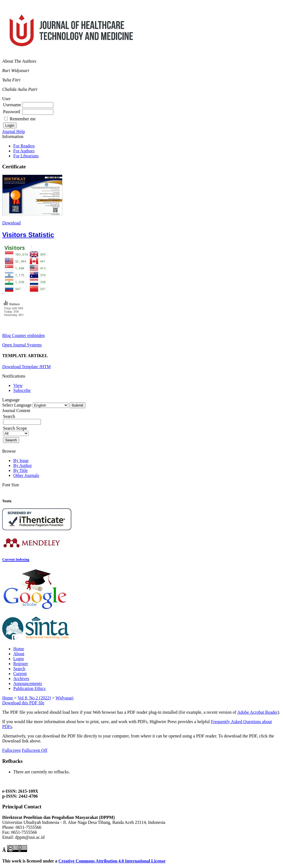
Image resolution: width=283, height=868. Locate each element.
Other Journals (26, 475)
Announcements (28, 683)
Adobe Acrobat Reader (257, 712)
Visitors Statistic (28, 235)
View (18, 385)
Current (20, 674)
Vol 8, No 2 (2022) (34, 698)
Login (19, 659)
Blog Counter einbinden (23, 335)
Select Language (17, 405)
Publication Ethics (29, 688)
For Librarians (26, 156)
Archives (21, 679)
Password (11, 112)
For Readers (24, 146)
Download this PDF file (23, 703)
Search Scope (16, 431)
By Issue (21, 460)
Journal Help (14, 132)
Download (11, 223)
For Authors (24, 151)
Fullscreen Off (35, 750)
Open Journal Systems (22, 345)
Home (19, 649)
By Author (23, 465)
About (19, 654)
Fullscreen (11, 750)
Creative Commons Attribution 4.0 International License (112, 861)
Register (21, 664)
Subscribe (22, 390)
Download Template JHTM (26, 367)
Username (12, 105)
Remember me (23, 119)
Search (19, 669)
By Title (20, 470)
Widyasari (65, 698)
